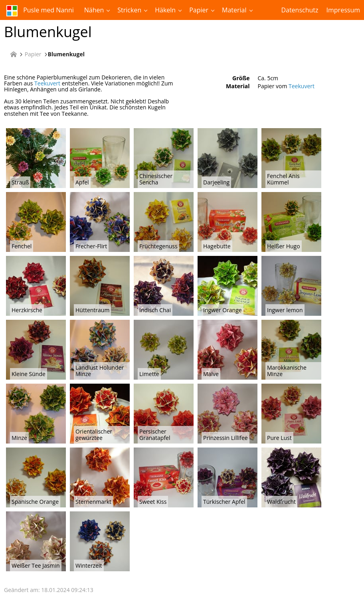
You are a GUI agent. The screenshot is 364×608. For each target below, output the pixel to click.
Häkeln (165, 10)
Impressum (343, 10)
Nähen (94, 10)
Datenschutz (300, 10)
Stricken (129, 10)
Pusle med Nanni (40, 11)
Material (234, 10)
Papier (199, 10)
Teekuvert (47, 83)
